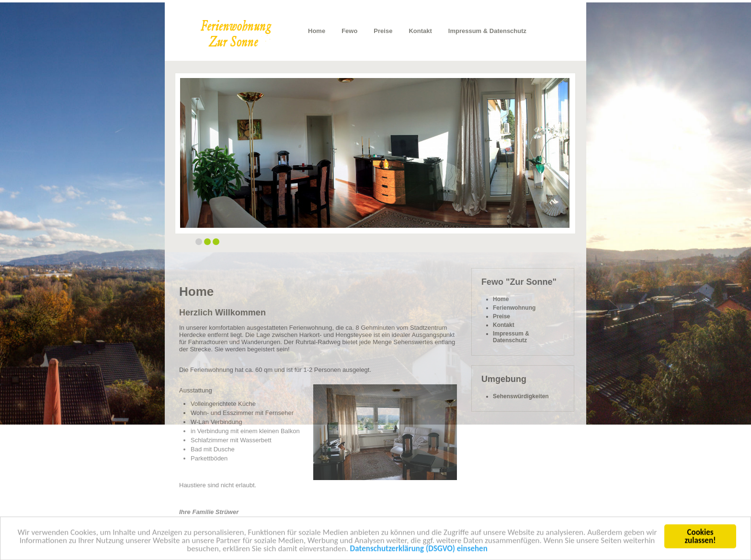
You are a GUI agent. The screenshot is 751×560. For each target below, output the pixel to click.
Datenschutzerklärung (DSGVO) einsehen (419, 551)
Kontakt (420, 31)
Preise (383, 31)
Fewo (349, 31)
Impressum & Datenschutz (487, 31)
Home (317, 31)
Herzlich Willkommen (222, 313)
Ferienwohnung (514, 308)
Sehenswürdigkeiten (521, 396)
